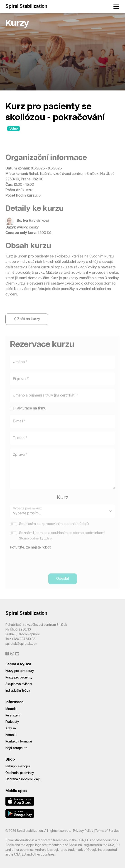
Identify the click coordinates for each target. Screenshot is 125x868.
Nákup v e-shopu (18, 766)
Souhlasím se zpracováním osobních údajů (54, 528)
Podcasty (12, 722)
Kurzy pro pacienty (19, 678)
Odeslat (63, 583)
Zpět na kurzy (27, 323)
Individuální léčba (18, 691)
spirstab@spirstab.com (22, 644)
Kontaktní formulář (19, 742)
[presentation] (44, 563)
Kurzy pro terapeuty (20, 671)
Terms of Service (107, 831)
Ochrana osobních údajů (23, 779)
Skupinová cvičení (19, 684)
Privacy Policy (83, 831)
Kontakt (11, 735)
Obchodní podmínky (20, 773)
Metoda (11, 709)
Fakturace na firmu (31, 413)
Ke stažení (13, 716)
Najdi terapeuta (16, 748)
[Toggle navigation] (115, 7)
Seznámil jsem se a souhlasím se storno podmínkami (62, 537)
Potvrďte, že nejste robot (30, 552)
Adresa (11, 728)
